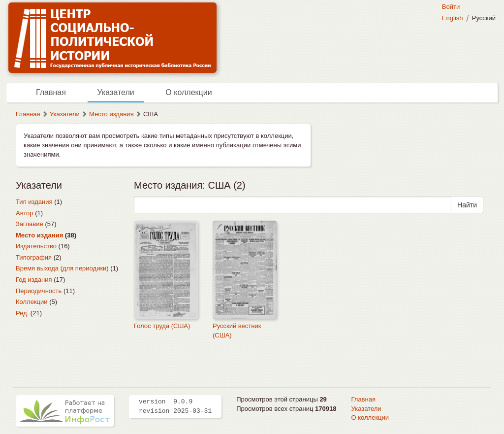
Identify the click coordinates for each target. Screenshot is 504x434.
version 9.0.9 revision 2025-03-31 (175, 406)
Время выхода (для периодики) (62, 268)
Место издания (111, 114)
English (453, 18)
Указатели (116, 92)
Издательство (36, 246)
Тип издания (34, 202)
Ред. (22, 313)
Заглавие (30, 224)
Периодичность (39, 291)
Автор (25, 213)
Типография (34, 257)
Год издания (34, 280)
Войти (451, 7)
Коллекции (32, 302)
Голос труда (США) (162, 326)
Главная (51, 92)
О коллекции (189, 92)
